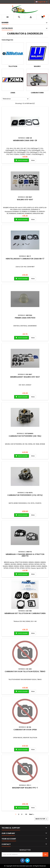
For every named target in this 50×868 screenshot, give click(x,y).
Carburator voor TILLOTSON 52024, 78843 (25, 671)
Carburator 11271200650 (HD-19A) (25, 436)
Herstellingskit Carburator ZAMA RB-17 (25, 259)
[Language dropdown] (42, 2)
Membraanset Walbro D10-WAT (25, 377)
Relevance (16, 99)
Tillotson (13, 66)
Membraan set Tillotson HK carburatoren (25, 613)
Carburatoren (37, 93)
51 (26, 814)
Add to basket (22, 160)
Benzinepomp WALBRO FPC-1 (25, 788)
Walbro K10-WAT (25, 200)
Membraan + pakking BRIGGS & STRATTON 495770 (25, 555)
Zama (13, 93)
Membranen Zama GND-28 (25, 140)
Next (32, 814)
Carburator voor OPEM (25, 730)
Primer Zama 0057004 (25, 318)
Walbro (37, 66)
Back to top (41, 819)
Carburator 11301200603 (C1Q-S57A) (25, 495)
